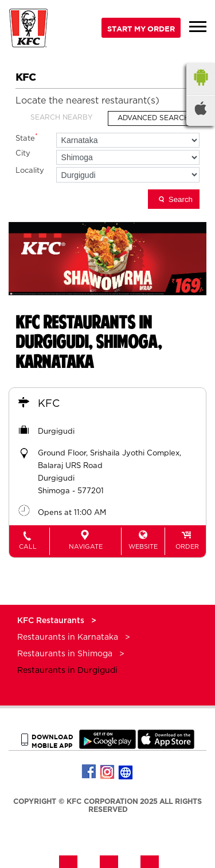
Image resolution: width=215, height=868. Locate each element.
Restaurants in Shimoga (65, 654)
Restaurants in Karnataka (68, 637)
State (27, 138)
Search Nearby (62, 117)
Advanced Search (153, 118)
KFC (49, 404)
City (23, 154)
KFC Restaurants (52, 621)
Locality (30, 171)
